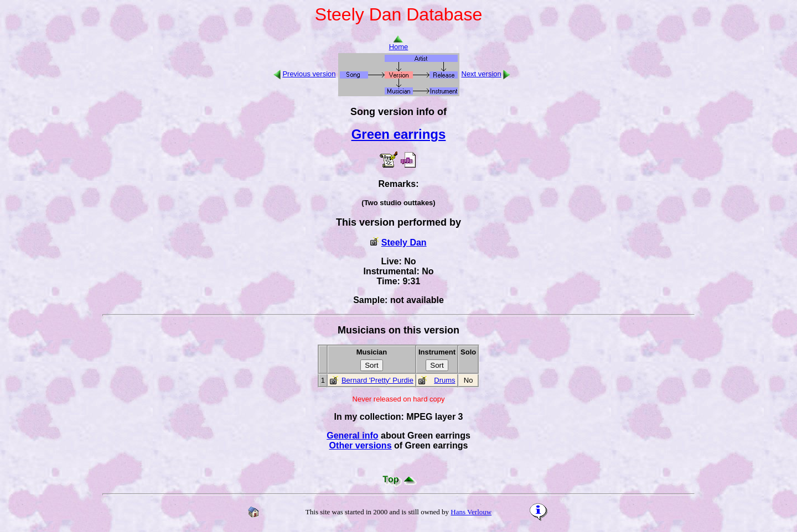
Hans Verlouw (471, 512)
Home (399, 43)
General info (352, 435)
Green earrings (399, 134)
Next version (482, 74)
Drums (444, 380)
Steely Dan (404, 242)
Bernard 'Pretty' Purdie (377, 380)
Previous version (309, 74)
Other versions (361, 445)
